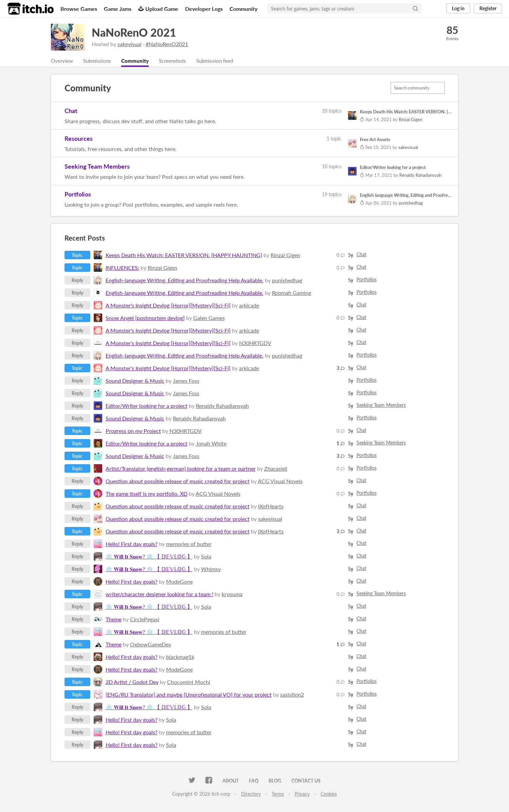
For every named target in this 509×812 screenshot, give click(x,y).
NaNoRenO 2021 (134, 32)
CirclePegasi (145, 619)
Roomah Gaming (292, 293)
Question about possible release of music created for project (178, 481)
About (231, 781)
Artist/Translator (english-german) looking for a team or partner (181, 469)
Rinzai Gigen (285, 255)
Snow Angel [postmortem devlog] (145, 318)
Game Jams (118, 9)
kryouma (232, 594)
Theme (114, 619)
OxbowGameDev (151, 645)
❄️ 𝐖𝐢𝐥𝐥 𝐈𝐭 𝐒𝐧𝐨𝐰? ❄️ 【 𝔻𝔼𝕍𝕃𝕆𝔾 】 (149, 557)
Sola (206, 557)
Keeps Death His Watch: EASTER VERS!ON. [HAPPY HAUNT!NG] (184, 255)
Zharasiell (276, 469)
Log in (458, 8)
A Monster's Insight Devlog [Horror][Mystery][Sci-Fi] (168, 306)
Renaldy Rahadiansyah (222, 406)
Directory (251, 794)
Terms (278, 794)
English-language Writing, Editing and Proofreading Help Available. (185, 280)
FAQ (254, 781)
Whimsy (211, 569)
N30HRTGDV (255, 343)
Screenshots (178, 61)
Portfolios (78, 194)
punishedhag (287, 280)
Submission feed (222, 61)
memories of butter (189, 544)
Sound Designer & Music (135, 381)
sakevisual (130, 44)
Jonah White (211, 444)
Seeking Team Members (97, 167)
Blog (275, 781)
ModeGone (179, 582)
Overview (62, 61)
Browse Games (79, 9)
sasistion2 (292, 695)
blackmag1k (180, 657)
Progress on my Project (133, 431)
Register (488, 8)
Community (243, 9)
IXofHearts (271, 506)
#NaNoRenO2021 (167, 44)
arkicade (249, 306)
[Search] (415, 8)
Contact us (306, 781)
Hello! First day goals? (132, 544)
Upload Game (158, 9)
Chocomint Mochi (189, 682)
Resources (79, 139)
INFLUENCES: (122, 268)
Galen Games (209, 318)
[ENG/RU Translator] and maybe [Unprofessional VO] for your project (189, 695)
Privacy (302, 794)
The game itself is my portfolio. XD (147, 494)
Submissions (99, 61)
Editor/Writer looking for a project (147, 406)
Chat (71, 111)
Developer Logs (204, 9)
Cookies (329, 794)
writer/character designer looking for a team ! (159, 594)
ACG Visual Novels (280, 481)
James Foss (186, 381)
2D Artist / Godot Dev (132, 682)
